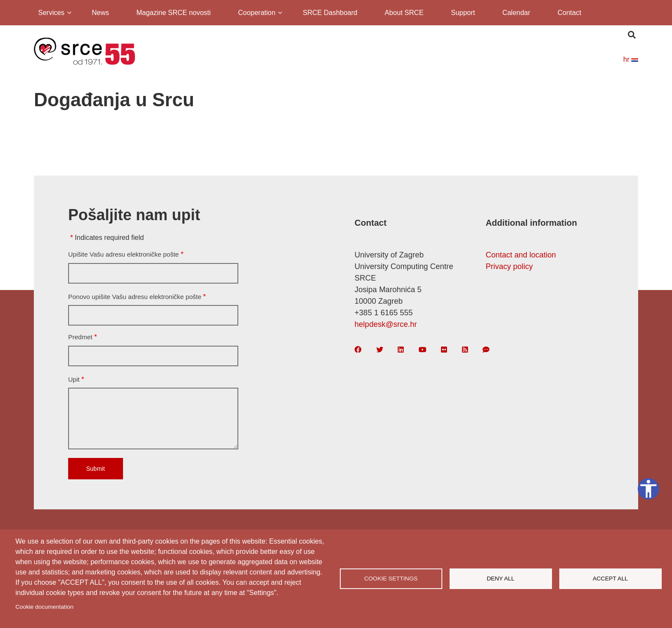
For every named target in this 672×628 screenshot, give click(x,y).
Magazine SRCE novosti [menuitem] (173, 13)
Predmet (80, 337)
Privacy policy (509, 266)
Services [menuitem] (51, 14)
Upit (74, 379)
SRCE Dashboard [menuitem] (330, 13)
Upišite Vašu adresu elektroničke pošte (123, 254)
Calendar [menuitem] (516, 13)
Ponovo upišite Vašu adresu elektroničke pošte (135, 297)
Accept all (610, 579)
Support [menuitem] (463, 13)
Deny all (501, 579)
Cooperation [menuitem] (256, 14)
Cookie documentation (44, 607)
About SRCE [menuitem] (404, 13)
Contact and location (521, 255)
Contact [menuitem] (569, 13)
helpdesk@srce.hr (385, 324)
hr (631, 59)
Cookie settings (391, 579)
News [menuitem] (100, 13)
